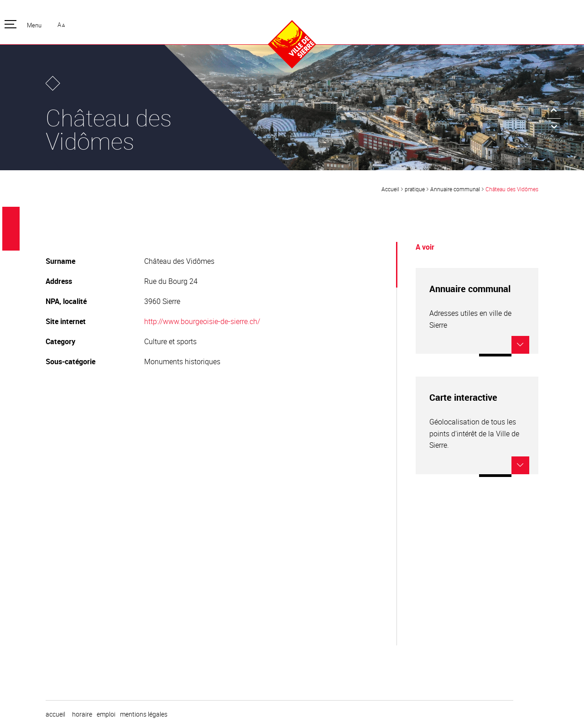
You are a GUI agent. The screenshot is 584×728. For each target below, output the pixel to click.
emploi (106, 714)
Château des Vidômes (512, 189)
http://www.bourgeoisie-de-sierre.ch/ (202, 321)
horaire (82, 714)
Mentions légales (144, 714)
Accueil (390, 189)
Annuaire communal (455, 189)
